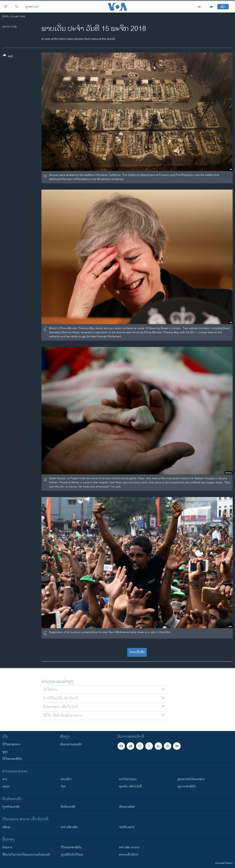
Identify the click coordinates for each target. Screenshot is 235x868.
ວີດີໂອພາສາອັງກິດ (12, 759)
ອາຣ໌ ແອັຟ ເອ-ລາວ (129, 847)
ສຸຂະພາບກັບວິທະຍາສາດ (191, 779)
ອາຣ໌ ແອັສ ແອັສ (69, 827)
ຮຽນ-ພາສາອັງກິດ (187, 786)
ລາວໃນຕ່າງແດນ (128, 779)
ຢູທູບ (5, 752)
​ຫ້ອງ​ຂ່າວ (7, 847)
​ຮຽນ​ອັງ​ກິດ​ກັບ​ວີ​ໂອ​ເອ (72, 855)
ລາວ (5, 779)
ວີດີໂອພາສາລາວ (11, 744)
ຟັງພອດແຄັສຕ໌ (127, 807)
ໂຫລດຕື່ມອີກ (137, 652)
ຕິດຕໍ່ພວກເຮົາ (68, 807)
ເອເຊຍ (6, 786)
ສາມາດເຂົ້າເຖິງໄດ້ (129, 855)
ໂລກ (63, 786)
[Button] (8, 56)
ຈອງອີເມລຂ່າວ (127, 827)
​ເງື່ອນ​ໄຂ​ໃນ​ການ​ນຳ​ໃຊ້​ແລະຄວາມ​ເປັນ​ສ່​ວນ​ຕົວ (26, 855)
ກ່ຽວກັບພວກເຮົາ (11, 807)
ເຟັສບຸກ (6, 827)
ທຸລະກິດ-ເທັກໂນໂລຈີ (130, 786)
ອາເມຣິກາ (66, 779)
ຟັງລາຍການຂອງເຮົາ (71, 744)
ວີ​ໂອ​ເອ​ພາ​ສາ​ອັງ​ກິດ (71, 847)
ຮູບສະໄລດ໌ (32, 7)
